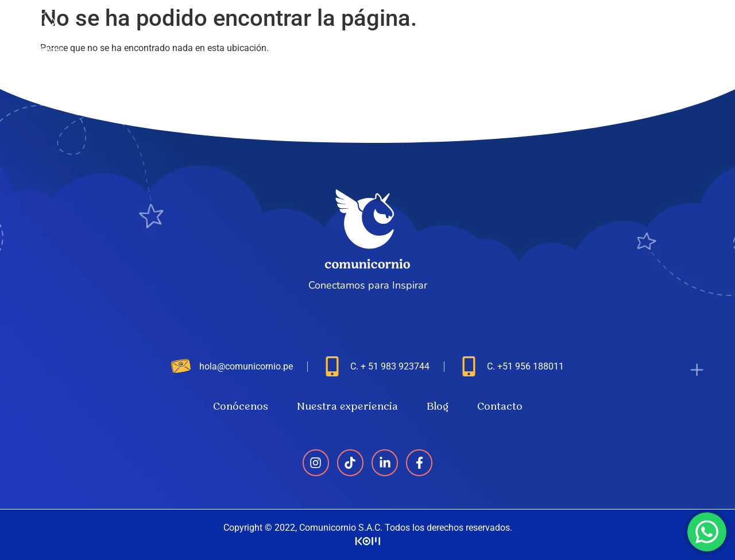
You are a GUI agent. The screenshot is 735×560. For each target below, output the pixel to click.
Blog (629, 30)
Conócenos (454, 30)
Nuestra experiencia (549, 30)
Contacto (684, 30)
